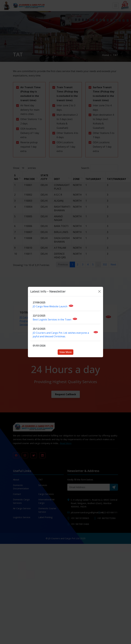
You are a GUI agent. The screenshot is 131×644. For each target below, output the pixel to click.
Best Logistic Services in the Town (55, 319)
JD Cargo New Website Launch (53, 306)
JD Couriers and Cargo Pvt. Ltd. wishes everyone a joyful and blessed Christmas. (65, 335)
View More (65, 352)
